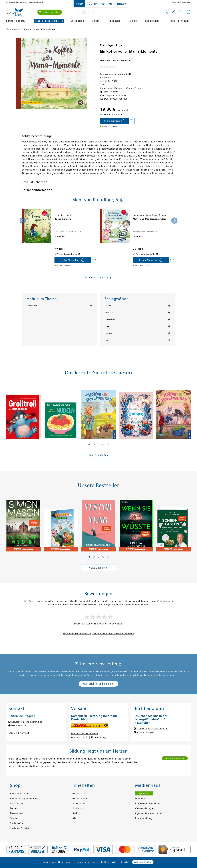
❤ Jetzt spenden (50, 12)
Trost (107, 340)
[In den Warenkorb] (114, 121)
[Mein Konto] (174, 12)
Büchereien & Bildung (148, 803)
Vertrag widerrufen (143, 862)
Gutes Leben (80, 799)
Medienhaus (118, 4)
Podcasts (78, 808)
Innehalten (96, 4)
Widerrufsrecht (80, 737)
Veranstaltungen (145, 808)
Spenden (144, 794)
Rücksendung (98, 737)
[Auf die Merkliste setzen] (132, 121)
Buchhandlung (144, 818)
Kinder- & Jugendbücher (49, 21)
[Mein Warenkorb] (189, 12)
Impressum (50, 862)
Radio (76, 813)
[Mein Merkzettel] (181, 12)
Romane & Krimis (16, 21)
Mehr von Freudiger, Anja (98, 277)
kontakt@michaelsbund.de (27, 722)
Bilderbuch (109, 313)
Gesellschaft (80, 794)
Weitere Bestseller (98, 568)
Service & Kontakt (181, 2)
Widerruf (117, 862)
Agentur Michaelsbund (148, 813)
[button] (89, 444)
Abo (75, 818)
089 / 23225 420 (146, 732)
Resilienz (108, 333)
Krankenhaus (110, 319)
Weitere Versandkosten (85, 734)
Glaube (134, 21)
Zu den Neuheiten (98, 455)
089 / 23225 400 (20, 726)
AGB (127, 862)
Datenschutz (65, 862)
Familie (108, 306)
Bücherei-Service (180, 21)
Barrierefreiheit (101, 862)
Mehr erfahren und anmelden (98, 684)
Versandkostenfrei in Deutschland (26, 2)
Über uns (140, 799)
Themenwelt (115, 21)
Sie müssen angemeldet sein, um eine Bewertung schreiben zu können (98, 633)
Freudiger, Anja (111, 45)
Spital (107, 326)
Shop (79, 4)
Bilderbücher (32, 306)
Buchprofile (152, 21)
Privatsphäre (82, 862)
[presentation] (23, 221)
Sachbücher (78, 21)
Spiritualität (79, 803)
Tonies (96, 21)
